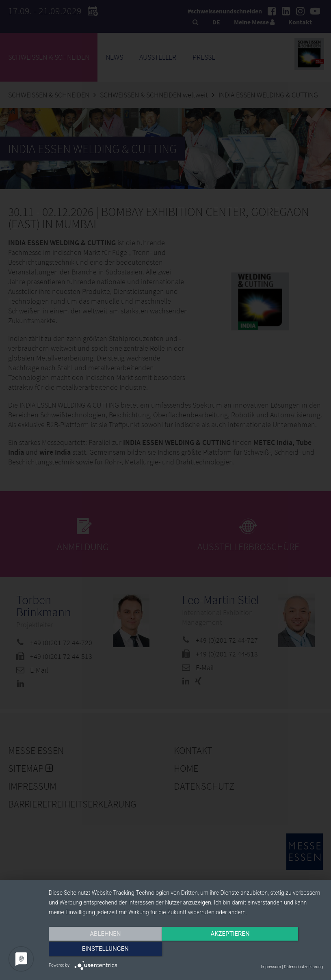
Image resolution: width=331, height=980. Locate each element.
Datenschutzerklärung (303, 967)
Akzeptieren (186, 950)
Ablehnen (90, 950)
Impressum (271, 967)
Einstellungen (282, 950)
